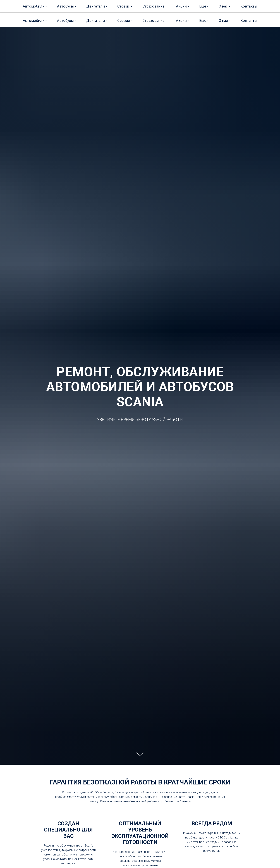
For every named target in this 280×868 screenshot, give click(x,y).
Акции (181, 21)
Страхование (153, 21)
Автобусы (65, 21)
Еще (203, 21)
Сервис (124, 21)
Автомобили (34, 21)
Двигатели (96, 21)
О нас (223, 21)
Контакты (249, 21)
